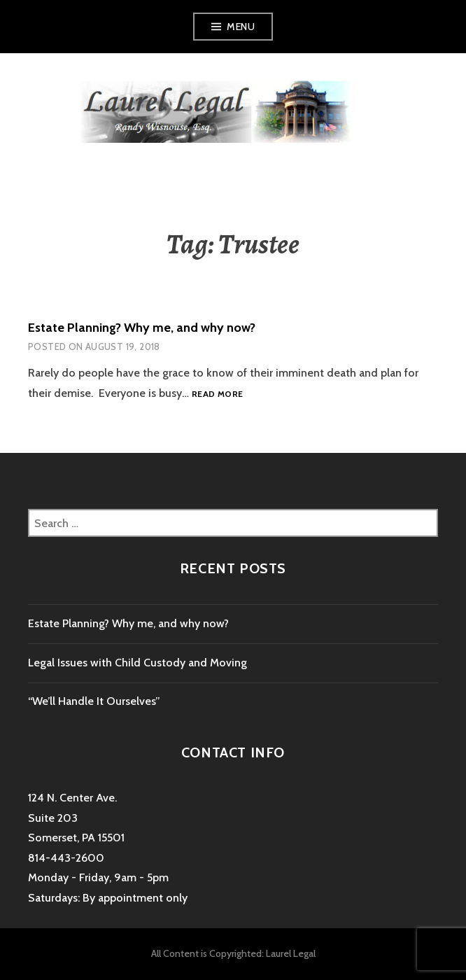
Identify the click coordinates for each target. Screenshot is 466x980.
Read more (217, 394)
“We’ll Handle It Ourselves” (94, 701)
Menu (241, 27)
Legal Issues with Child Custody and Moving (137, 663)
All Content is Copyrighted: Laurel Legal (233, 953)
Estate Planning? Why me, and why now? (142, 328)
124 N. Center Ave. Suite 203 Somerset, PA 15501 (76, 818)
